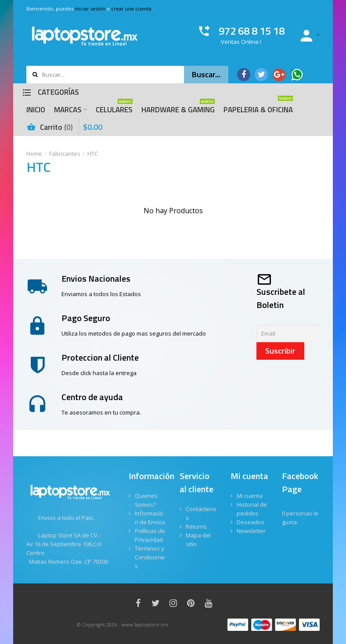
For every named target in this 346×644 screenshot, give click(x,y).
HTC (93, 154)
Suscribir (280, 351)
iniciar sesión (90, 9)
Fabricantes (65, 154)
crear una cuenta (131, 9)
